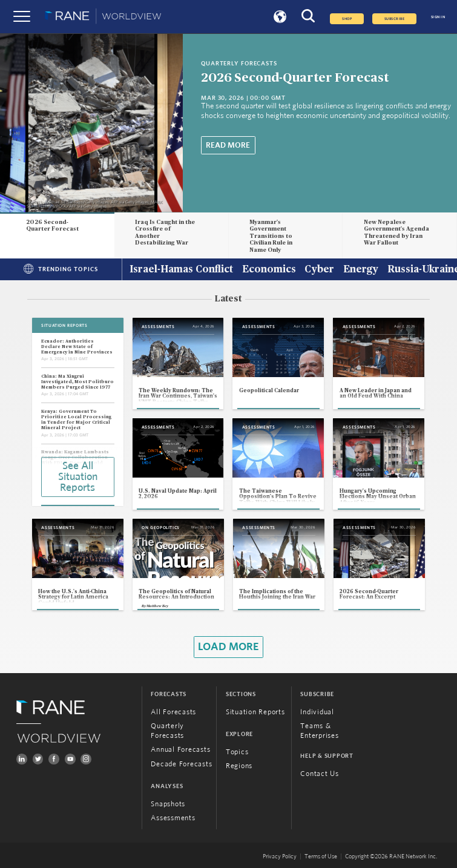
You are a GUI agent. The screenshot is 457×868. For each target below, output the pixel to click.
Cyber (319, 270)
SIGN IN (438, 17)
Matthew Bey (157, 606)
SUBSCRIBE (394, 19)
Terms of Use (321, 856)
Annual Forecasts (180, 750)
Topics (237, 752)
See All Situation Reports (78, 477)
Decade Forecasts (181, 764)
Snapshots (168, 805)
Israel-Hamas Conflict (181, 270)
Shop (347, 19)
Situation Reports (255, 712)
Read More (228, 145)
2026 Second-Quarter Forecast (295, 78)
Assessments (173, 819)
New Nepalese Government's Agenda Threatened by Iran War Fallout (396, 233)
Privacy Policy (280, 856)
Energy (361, 270)
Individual (317, 712)
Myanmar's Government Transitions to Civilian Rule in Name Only (271, 236)
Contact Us (319, 774)
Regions (239, 767)
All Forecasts (173, 712)
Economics (269, 270)
